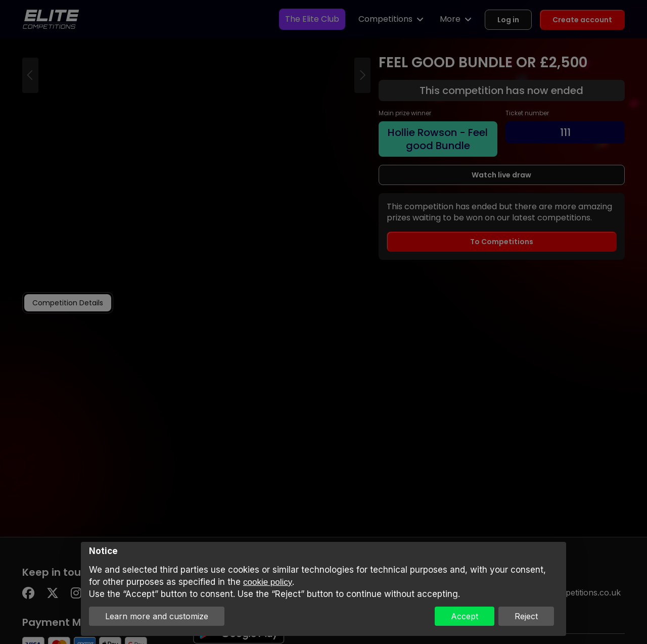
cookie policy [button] (268, 582)
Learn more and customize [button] (157, 616)
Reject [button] (526, 616)
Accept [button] (465, 616)
